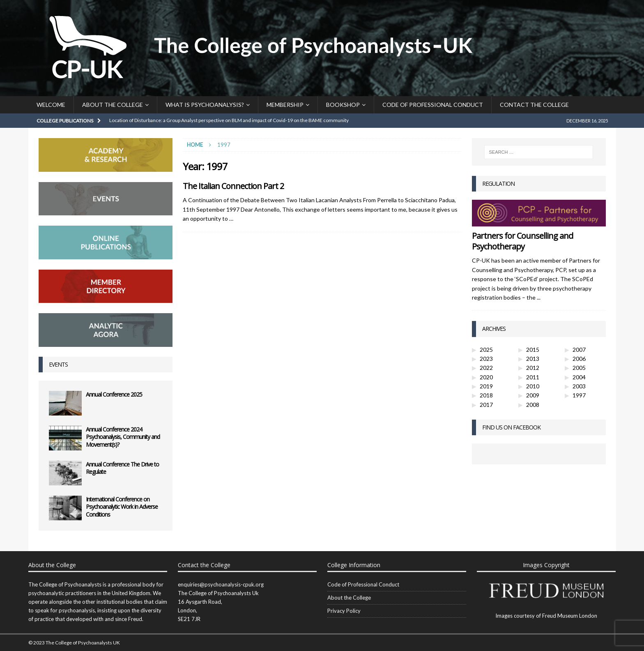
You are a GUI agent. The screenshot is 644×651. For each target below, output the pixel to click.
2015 (533, 350)
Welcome (51, 105)
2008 (533, 405)
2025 (486, 350)
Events (58, 364)
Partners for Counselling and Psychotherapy (522, 241)
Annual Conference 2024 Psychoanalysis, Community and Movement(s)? (123, 437)
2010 (533, 386)
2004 (579, 377)
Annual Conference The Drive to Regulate (122, 468)
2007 (579, 350)
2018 (486, 395)
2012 (533, 368)
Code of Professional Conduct (433, 105)
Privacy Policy (344, 611)
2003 (579, 386)
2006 (579, 359)
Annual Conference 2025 (114, 394)
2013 (533, 359)
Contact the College (534, 105)
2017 (486, 405)
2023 (486, 359)
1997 (579, 395)
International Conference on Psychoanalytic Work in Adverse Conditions (122, 507)
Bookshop (343, 105)
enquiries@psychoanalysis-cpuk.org (221, 584)
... (539, 297)
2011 (533, 377)
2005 (579, 368)
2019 (486, 386)
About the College (113, 105)
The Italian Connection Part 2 (233, 186)
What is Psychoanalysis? (205, 105)
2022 (486, 368)
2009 (533, 395)
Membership (285, 105)
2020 (486, 377)
